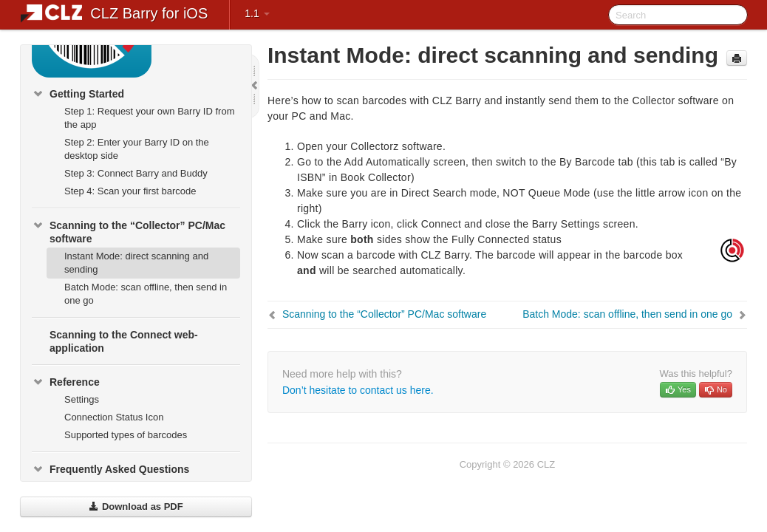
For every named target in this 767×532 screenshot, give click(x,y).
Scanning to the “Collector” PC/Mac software (129, 231)
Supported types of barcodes (126, 435)
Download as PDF (136, 507)
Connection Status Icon (114, 417)
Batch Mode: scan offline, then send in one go (146, 294)
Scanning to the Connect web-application (124, 341)
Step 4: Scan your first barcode (130, 191)
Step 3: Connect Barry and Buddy (136, 173)
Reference (66, 382)
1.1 (257, 13)
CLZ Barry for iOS (149, 13)
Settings (82, 399)
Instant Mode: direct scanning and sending (136, 263)
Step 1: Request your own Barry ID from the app (149, 118)
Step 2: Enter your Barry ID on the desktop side (137, 149)
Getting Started (78, 94)
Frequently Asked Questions (110, 469)
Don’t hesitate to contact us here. (358, 390)
